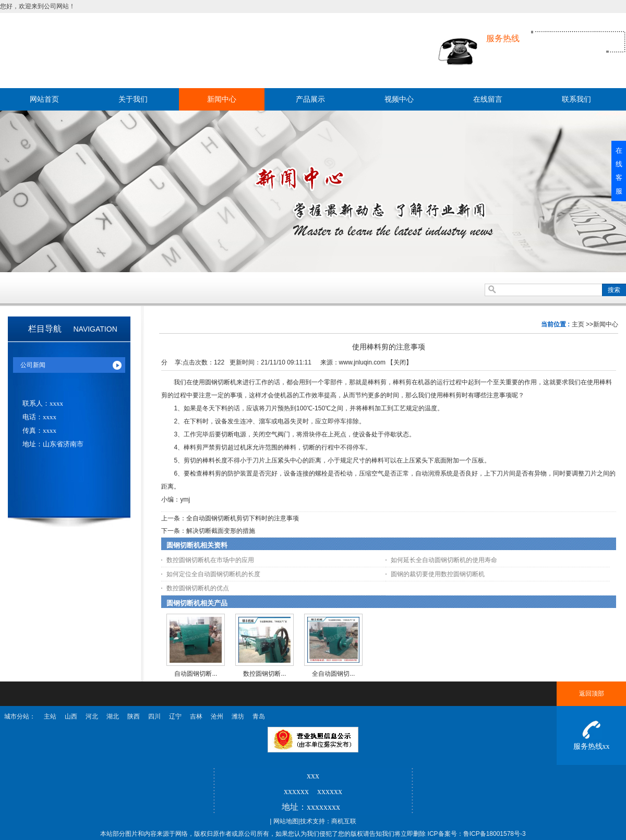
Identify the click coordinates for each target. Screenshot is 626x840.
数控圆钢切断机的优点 (198, 588)
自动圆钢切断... (196, 674)
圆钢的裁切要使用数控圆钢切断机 (438, 574)
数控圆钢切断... (264, 674)
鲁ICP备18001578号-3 (495, 834)
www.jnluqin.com (362, 362)
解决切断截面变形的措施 (221, 531)
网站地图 (286, 821)
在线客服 (619, 171)
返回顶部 (592, 693)
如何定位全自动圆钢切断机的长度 (213, 574)
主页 (578, 324)
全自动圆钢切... (333, 674)
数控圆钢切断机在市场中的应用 (210, 560)
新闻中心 (606, 324)
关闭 (400, 362)
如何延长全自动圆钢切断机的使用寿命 (444, 560)
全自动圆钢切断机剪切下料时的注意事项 (243, 518)
